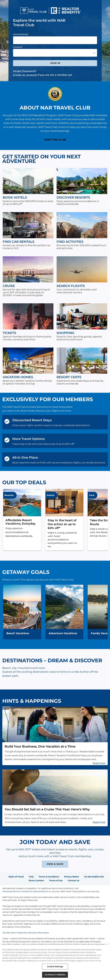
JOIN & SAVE (55, 864)
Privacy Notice (72, 877)
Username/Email (20, 34)
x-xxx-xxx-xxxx (93, 891)
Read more (99, 763)
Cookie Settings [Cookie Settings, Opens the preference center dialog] (55, 967)
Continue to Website (55, 975)
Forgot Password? (25, 71)
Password (18, 47)
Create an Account (25, 75)
